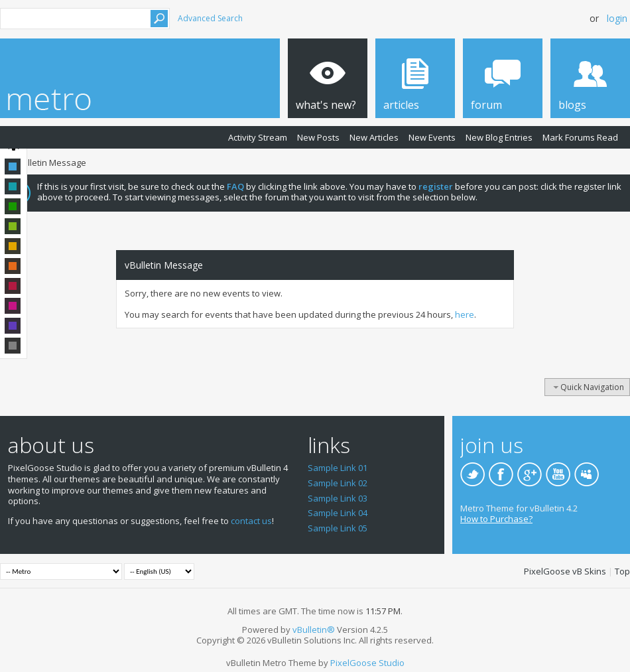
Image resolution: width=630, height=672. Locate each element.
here (465, 314)
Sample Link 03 (338, 498)
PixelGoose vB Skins (565, 571)
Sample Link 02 (338, 483)
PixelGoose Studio (367, 663)
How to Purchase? (496, 519)
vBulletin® (314, 630)
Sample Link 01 (338, 468)
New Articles (374, 137)
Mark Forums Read (580, 137)
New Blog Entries (499, 137)
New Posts (318, 137)
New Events (432, 137)
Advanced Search (210, 18)
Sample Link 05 (338, 528)
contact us (251, 521)
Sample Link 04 (338, 513)
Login (617, 18)
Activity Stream (258, 137)
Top (622, 571)
